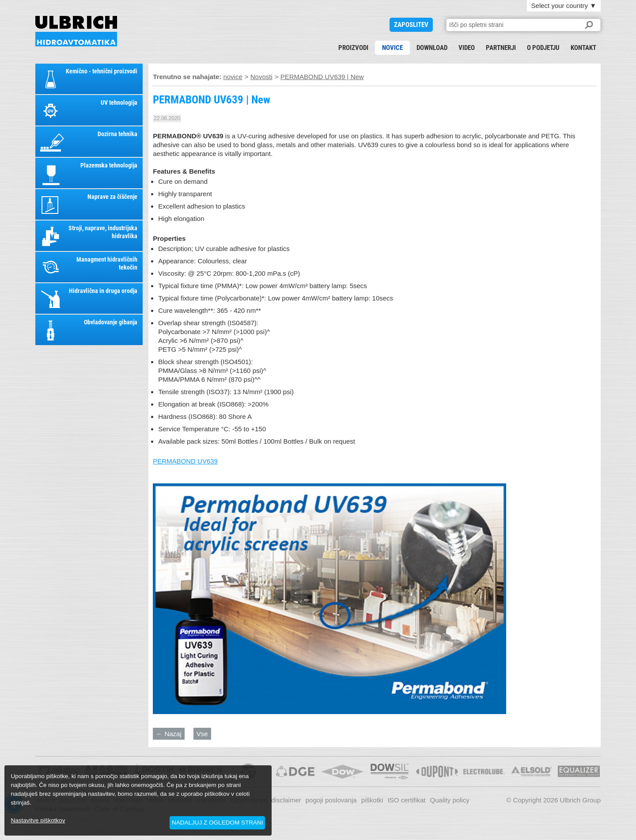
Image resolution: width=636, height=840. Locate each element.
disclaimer (286, 800)
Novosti (261, 77)
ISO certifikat (407, 800)
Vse (202, 734)
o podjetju (543, 48)
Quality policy (450, 800)
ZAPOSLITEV (411, 25)
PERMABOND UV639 (185, 461)
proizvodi (353, 48)
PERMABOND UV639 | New (76, 31)
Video (467, 48)
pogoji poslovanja (331, 800)
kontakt (583, 48)
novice (392, 48)
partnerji (501, 48)
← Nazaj (169, 734)
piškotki (372, 800)
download (432, 48)
